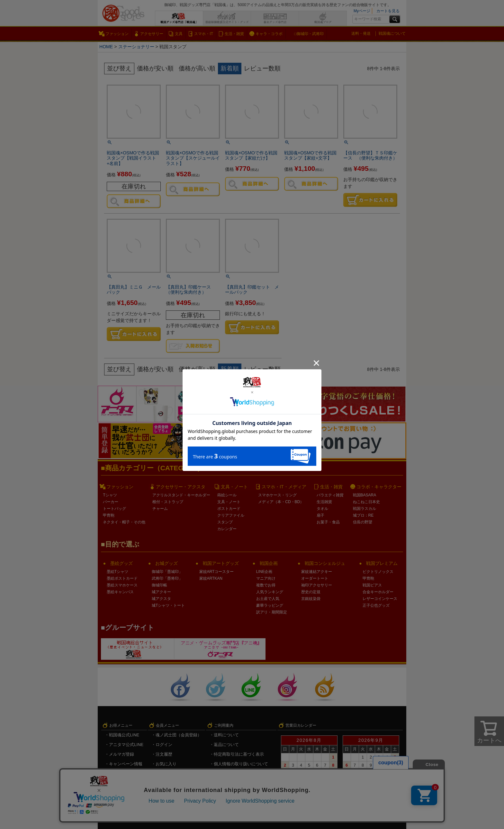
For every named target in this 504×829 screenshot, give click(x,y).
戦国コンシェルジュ (325, 563)
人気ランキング (270, 592)
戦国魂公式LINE (124, 735)
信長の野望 (363, 522)
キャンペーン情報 (126, 764)
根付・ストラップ (168, 502)
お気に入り (166, 764)
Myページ (362, 11)
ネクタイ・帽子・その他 (124, 522)
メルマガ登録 (122, 754)
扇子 (320, 515)
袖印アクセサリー (317, 585)
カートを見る (388, 11)
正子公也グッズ (376, 605)
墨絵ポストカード (122, 578)
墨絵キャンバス (120, 592)
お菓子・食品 (328, 522)
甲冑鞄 (109, 515)
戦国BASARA (365, 495)
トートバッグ (114, 509)
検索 (395, 19)
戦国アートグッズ (221, 563)
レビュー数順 (262, 68)
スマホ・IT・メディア (284, 487)
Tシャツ (110, 495)
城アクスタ (161, 599)
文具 (179, 34)
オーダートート (315, 578)
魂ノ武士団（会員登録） (179, 735)
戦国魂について (392, 33)
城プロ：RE (363, 515)
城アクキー (161, 592)
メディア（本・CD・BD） (281, 502)
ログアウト (166, 783)
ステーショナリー (137, 47)
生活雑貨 (324, 502)
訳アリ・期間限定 (272, 612)
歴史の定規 (311, 592)
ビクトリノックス (378, 572)
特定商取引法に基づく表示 (239, 754)
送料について (226, 735)
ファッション (117, 34)
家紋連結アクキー (317, 572)
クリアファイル (231, 515)
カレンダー (227, 529)
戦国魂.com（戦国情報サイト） (243, 774)
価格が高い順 (197, 68)
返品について (226, 745)
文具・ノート (234, 487)
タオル (322, 509)
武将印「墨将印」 (167, 578)
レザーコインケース (380, 599)
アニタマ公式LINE (126, 745)
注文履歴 (164, 754)
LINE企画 (264, 572)
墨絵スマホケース (122, 585)
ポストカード (229, 509)
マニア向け (266, 578)
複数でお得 (266, 585)
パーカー (111, 502)
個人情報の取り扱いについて (241, 764)
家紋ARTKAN (211, 578)
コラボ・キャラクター (379, 487)
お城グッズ (166, 563)
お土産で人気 (268, 599)
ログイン (164, 745)
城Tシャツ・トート (168, 605)
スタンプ (225, 522)
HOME (106, 47)
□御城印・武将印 (309, 34)
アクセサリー (152, 34)
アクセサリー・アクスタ (181, 487)
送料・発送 (361, 33)
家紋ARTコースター (217, 572)
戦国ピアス (372, 585)
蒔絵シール (227, 495)
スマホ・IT (204, 34)
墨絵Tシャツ (117, 572)
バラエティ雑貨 (330, 495)
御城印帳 (159, 585)
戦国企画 (269, 563)
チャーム (160, 509)
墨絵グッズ (122, 563)
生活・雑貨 (234, 34)
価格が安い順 (155, 68)
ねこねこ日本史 (366, 502)
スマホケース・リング (277, 495)
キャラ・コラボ (269, 34)
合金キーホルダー (378, 592)
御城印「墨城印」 (167, 572)
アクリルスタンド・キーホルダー (181, 495)
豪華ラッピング (270, 605)
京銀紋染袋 (311, 599)
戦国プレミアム (382, 563)
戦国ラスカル (364, 509)
